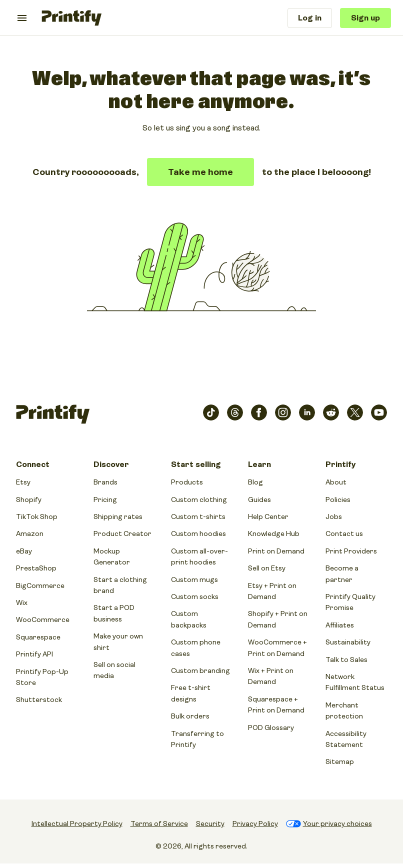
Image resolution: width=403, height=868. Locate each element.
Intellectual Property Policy (77, 823)
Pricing (105, 499)
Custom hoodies (198, 533)
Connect (33, 464)
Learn (259, 464)
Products (187, 482)
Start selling (196, 464)
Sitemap (340, 761)
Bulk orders (190, 716)
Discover (111, 464)
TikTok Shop (37, 516)
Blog (255, 482)
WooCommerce (43, 619)
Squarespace (38, 637)
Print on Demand (276, 551)
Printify (340, 464)
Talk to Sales (346, 659)
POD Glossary (271, 727)
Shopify (29, 499)
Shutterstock (39, 699)
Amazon (30, 533)
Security (210, 823)
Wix (22, 602)
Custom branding (200, 670)
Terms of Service (159, 823)
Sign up (365, 18)
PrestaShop (36, 568)
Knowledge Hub (274, 533)
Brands (105, 482)
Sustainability (348, 642)
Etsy (23, 482)
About (336, 482)
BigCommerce (40, 585)
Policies (338, 499)
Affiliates (340, 625)
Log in (310, 18)
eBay (24, 551)
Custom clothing (199, 499)
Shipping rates (118, 516)
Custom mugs (194, 579)
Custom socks (195, 596)
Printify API (34, 654)
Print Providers (351, 551)
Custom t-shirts (198, 516)
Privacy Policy (255, 823)
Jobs (334, 516)
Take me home (200, 172)
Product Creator (122, 533)
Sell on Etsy (267, 568)
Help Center (268, 516)
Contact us (344, 533)
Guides (259, 499)
